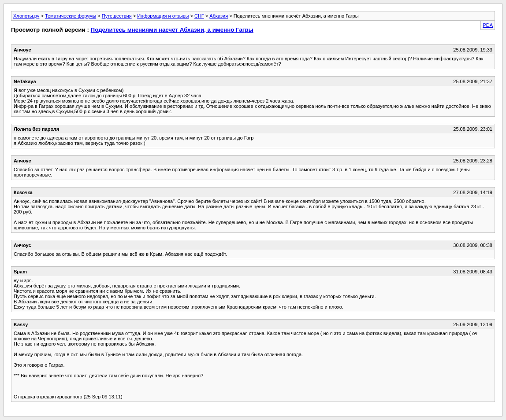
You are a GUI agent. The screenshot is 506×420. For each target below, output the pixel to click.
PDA (488, 25)
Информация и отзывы (163, 16)
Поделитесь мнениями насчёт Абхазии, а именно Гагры (172, 30)
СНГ (199, 16)
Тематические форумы (71, 16)
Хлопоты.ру (26, 16)
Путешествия (117, 16)
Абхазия (219, 16)
